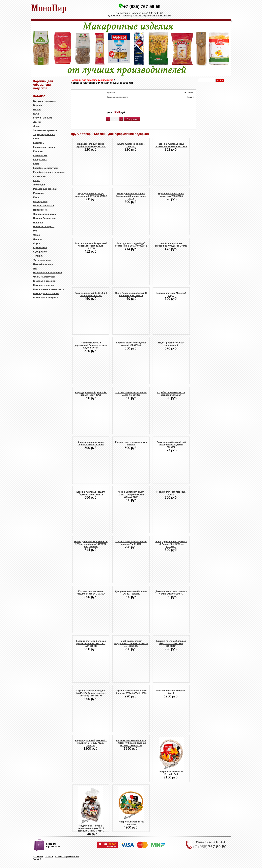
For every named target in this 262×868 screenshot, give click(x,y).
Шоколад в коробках (44, 281)
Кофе (36, 164)
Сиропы (38, 239)
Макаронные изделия (45, 189)
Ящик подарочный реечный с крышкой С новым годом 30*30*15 (91, 743)
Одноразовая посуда (45, 214)
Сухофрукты (40, 252)
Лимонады (39, 185)
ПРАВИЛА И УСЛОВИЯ (159, 16)
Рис (35, 231)
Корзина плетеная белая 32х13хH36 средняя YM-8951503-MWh (131, 494)
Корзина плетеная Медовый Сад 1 (171, 692)
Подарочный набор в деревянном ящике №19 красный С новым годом (91, 828)
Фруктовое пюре (42, 260)
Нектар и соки (41, 210)
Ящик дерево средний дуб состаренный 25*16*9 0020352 (131, 245)
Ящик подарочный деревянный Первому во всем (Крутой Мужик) (91, 345)
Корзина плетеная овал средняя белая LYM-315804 (91, 593)
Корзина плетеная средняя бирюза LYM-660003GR (91, 493)
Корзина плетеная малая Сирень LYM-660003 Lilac (91, 443)
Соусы (37, 243)
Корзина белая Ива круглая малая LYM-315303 (131, 344)
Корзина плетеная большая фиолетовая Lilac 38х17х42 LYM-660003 (91, 643)
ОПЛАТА (126, 16)
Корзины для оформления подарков (92, 80)
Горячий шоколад (43, 118)
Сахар (37, 235)
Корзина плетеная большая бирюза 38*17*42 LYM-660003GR (171, 643)
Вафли (37, 109)
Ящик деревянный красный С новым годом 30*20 (91, 394)
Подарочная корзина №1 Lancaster (131, 823)
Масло (37, 197)
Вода (36, 114)
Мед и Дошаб (40, 201)
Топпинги (38, 256)
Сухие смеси (40, 247)
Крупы (37, 181)
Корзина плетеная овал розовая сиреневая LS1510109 (171, 145)
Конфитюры (40, 160)
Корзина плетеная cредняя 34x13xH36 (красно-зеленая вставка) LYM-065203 (91, 693)
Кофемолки (39, 176)
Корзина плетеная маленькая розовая (131, 443)
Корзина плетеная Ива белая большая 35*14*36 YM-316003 (131, 692)
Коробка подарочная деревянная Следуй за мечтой (171, 245)
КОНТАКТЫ (139, 16)
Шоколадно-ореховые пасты (49, 289)
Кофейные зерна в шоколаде (49, 172)
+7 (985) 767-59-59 (142, 7)
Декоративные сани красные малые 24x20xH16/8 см (171, 593)
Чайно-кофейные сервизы (48, 273)
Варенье (38, 105)
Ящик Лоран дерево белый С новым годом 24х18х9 (131, 294)
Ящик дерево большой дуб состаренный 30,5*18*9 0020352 (171, 445)
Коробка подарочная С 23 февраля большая (171, 394)
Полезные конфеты (44, 227)
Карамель (39, 143)
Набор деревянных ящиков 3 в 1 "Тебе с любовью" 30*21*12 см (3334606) (91, 544)
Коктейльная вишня (44, 147)
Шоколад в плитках (44, 285)
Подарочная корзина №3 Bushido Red (171, 773)
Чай (35, 268)
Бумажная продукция (45, 101)
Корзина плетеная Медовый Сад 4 (171, 294)
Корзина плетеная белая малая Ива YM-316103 (171, 195)
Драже (37, 126)
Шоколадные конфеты (45, 298)
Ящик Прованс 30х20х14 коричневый (171, 344)
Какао (36, 139)
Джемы (37, 122)
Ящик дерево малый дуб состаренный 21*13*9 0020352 (91, 195)
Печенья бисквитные (45, 218)
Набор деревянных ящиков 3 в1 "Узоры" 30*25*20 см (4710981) (171, 544)
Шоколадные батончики (46, 293)
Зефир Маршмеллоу (44, 134)
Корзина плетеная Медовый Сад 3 (171, 493)
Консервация (40, 155)
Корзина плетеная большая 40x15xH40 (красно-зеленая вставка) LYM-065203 (131, 743)
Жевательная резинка (45, 130)
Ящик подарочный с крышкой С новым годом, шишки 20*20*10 (91, 246)
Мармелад (39, 193)
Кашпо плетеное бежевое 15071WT (131, 145)
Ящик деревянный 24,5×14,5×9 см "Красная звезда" (91, 294)
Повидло (38, 222)
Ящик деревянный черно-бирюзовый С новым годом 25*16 (131, 196)
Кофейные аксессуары (46, 168)
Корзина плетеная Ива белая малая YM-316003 (131, 394)
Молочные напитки (44, 206)
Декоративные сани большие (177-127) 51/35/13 (131, 593)
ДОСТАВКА (114, 16)
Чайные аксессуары (44, 277)
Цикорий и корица (43, 264)
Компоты (38, 151)
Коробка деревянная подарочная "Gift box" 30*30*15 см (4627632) (131, 643)
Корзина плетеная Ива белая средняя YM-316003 (131, 543)
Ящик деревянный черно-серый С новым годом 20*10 (91, 145)
